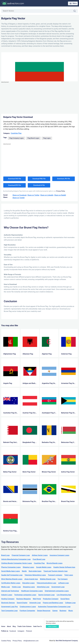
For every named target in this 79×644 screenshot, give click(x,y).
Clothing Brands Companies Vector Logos (17, 563)
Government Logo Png (9, 607)
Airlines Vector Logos (40, 555)
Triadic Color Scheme (24, 626)
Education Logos (28, 583)
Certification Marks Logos (11, 583)
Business (63, 611)
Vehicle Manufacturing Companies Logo (16, 559)
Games (55, 611)
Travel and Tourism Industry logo (55, 571)
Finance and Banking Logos (53, 603)
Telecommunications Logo (46, 583)
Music (71, 611)
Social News (65, 599)
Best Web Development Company (67, 641)
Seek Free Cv (37, 626)
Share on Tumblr (19, 198)
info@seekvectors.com (31, 641)
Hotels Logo (16, 587)
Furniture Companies (27, 611)
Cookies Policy (6, 641)
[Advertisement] (39, 98)
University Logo (35, 603)
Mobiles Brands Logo (48, 579)
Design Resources (44, 611)
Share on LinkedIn (47, 195)
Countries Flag (16, 133)
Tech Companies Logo (9, 611)
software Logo (64, 583)
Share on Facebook (20, 195)
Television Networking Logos (35, 575)
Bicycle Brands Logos (55, 563)
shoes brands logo (31, 579)
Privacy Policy (17, 641)
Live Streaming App (64, 595)
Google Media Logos (44, 567)
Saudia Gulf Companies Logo (12, 575)
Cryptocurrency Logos (28, 607)
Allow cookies (52, 626)
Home (3, 626)
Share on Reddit (60, 195)
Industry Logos (7, 595)
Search (76, 11)
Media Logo (6, 587)
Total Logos (69, 575)
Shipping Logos (28, 567)
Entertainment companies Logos (57, 591)
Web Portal (37, 599)
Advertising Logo (43, 587)
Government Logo (58, 587)
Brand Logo (5, 555)
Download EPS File (15, 185)
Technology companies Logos (25, 595)
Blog (14, 626)
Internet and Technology (10, 591)
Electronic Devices (8, 603)
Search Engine (22, 603)
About (9, 626)
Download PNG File (39, 179)
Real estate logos (35, 571)
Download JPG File (64, 179)
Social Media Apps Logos (11, 571)
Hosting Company (8, 599)
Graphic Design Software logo (64, 567)
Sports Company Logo (46, 595)
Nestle (24, 571)
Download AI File (39, 185)
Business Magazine (24, 599)
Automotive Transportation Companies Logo (54, 607)
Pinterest (29, 631)
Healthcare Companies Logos (32, 591)
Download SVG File (15, 179)
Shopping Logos (29, 587)
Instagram (21, 631)
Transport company (55, 575)
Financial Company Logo (21, 555)
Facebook (13, 631)
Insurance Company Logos (59, 555)
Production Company (51, 599)
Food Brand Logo (39, 559)
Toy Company (63, 579)
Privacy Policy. (61, 191)
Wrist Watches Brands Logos (12, 579)
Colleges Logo (70, 603)
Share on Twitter (33, 195)
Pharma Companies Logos (11, 567)
